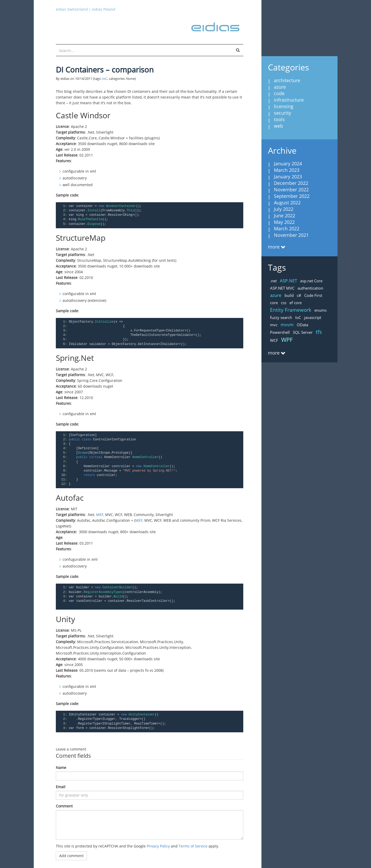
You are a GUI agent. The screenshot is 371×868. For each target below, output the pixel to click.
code (279, 93)
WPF (287, 340)
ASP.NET (288, 281)
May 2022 (284, 222)
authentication (310, 288)
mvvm (287, 325)
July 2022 (284, 209)
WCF (274, 340)
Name (61, 768)
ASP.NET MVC (282, 288)
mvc (274, 325)
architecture (287, 80)
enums (321, 310)
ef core (296, 303)
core (274, 303)
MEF (100, 515)
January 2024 (288, 164)
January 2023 (288, 177)
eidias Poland (104, 9)
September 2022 (292, 196)
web (278, 126)
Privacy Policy (158, 846)
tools (279, 119)
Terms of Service (193, 846)
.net (273, 281)
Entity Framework (291, 310)
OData (302, 325)
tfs (319, 332)
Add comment (71, 856)
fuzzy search (281, 317)
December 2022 (291, 183)
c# (299, 295)
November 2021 (291, 235)
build (289, 295)
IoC (105, 79)
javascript (313, 317)
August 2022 (287, 203)
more (274, 247)
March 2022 (287, 229)
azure (280, 87)
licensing (284, 106)
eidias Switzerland (72, 9)
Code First (313, 295)
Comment (64, 806)
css (284, 303)
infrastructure (289, 100)
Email (61, 787)
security (282, 113)
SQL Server (303, 332)
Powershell (280, 332)
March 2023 (287, 170)
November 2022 (291, 190)
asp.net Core (311, 281)
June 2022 (285, 216)
